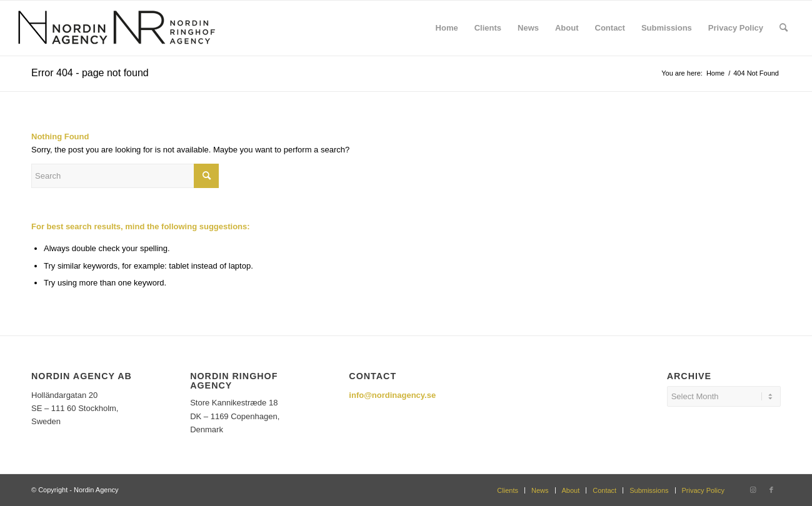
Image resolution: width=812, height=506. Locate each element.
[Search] (784, 28)
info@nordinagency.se (392, 395)
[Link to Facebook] (771, 490)
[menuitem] (447, 28)
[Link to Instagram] (753, 490)
